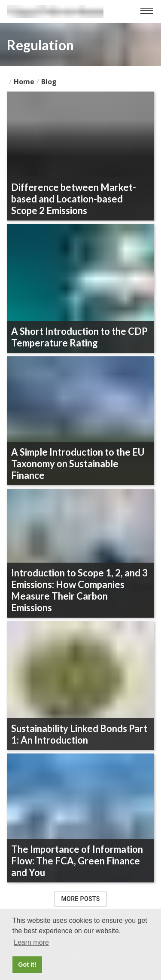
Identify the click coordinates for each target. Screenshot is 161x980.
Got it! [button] (27, 965)
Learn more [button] (31, 942)
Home (24, 82)
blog (49, 82)
